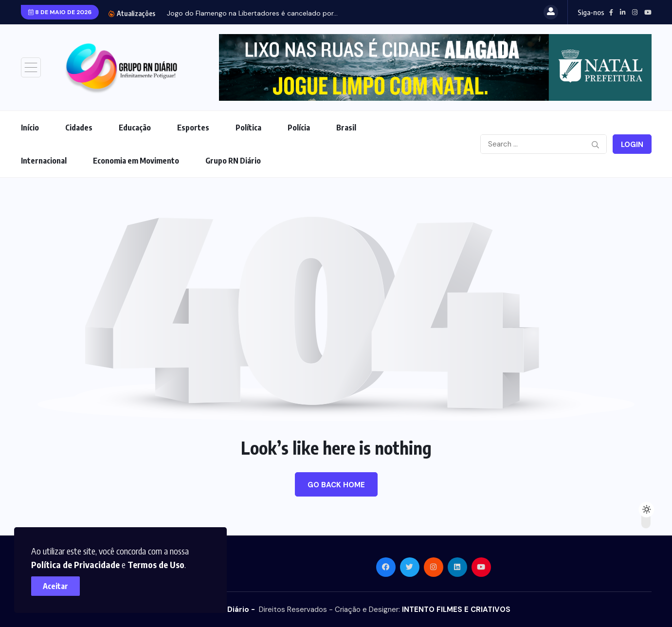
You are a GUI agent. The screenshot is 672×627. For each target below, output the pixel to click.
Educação (135, 128)
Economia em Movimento (136, 161)
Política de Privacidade (78, 562)
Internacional (44, 161)
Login (632, 145)
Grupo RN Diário (233, 161)
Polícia (299, 128)
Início (30, 128)
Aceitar (58, 583)
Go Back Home (336, 485)
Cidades (79, 128)
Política (248, 128)
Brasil (346, 128)
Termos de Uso (159, 562)
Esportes (193, 128)
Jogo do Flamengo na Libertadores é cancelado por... (252, 13)
